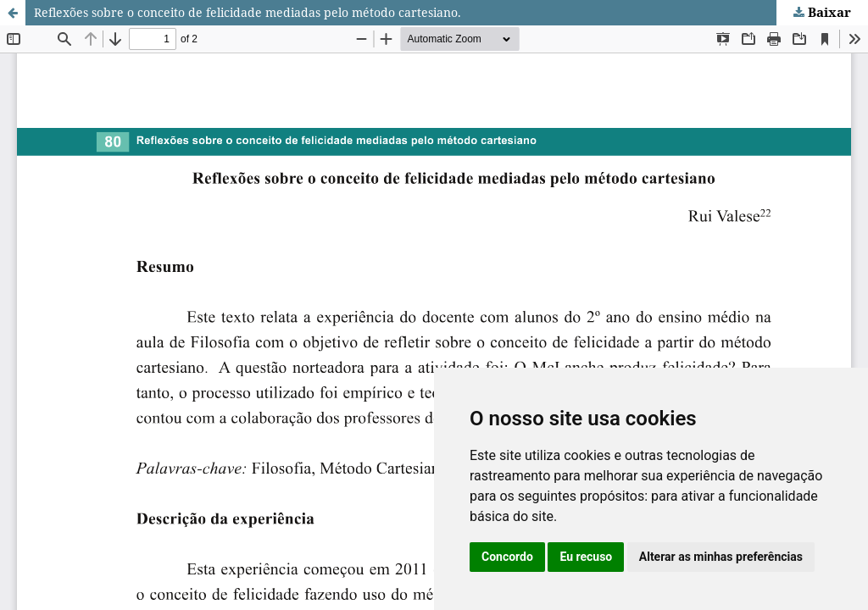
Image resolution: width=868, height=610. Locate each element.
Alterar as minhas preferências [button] (721, 557)
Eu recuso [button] (586, 557)
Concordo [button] (507, 557)
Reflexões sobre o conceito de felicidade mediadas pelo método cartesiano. (248, 12)
